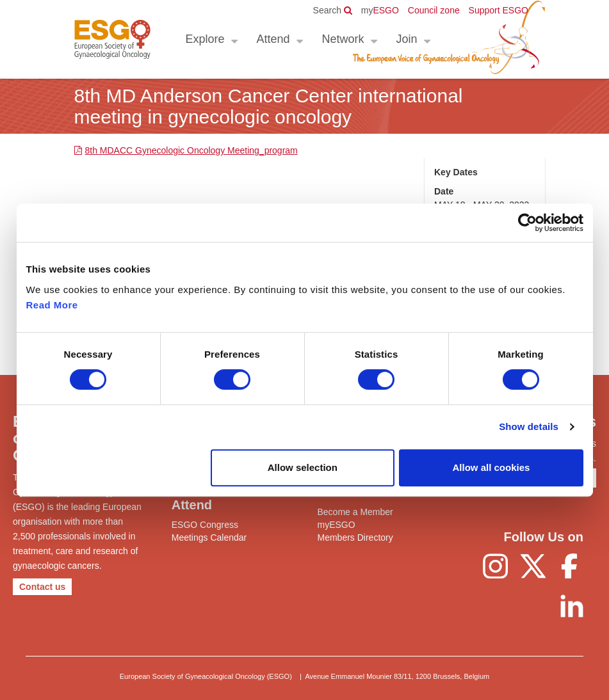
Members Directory (355, 537)
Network (343, 39)
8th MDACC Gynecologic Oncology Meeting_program (191, 150)
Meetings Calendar (209, 537)
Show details (529, 426)
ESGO (380, 10)
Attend (273, 39)
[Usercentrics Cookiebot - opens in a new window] (527, 223)
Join (407, 39)
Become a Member (355, 512)
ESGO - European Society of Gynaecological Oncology (112, 39)
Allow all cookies (491, 467)
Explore (205, 39)
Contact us (42, 587)
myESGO (337, 525)
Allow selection (303, 467)
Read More (52, 305)
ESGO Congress (205, 525)
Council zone (434, 10)
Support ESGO (499, 10)
